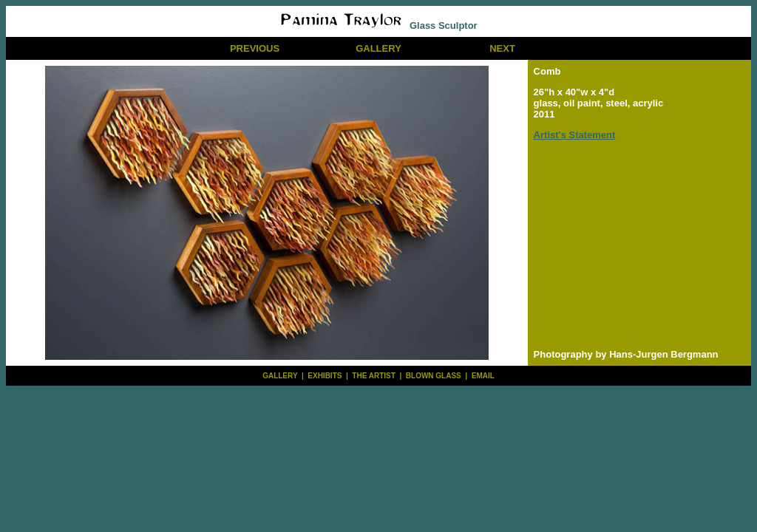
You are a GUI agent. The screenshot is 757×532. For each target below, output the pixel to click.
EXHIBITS (325, 376)
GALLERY (378, 48)
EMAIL (483, 376)
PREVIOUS (255, 48)
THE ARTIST (374, 376)
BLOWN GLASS (434, 376)
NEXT (502, 48)
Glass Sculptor (378, 25)
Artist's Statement (575, 135)
